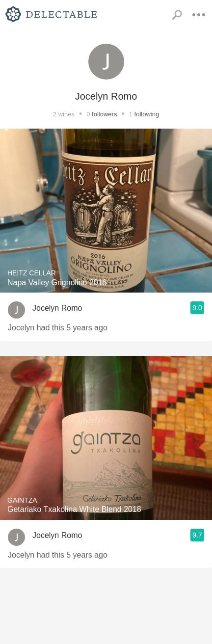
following (147, 114)
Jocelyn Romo (57, 308)
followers (104, 114)
